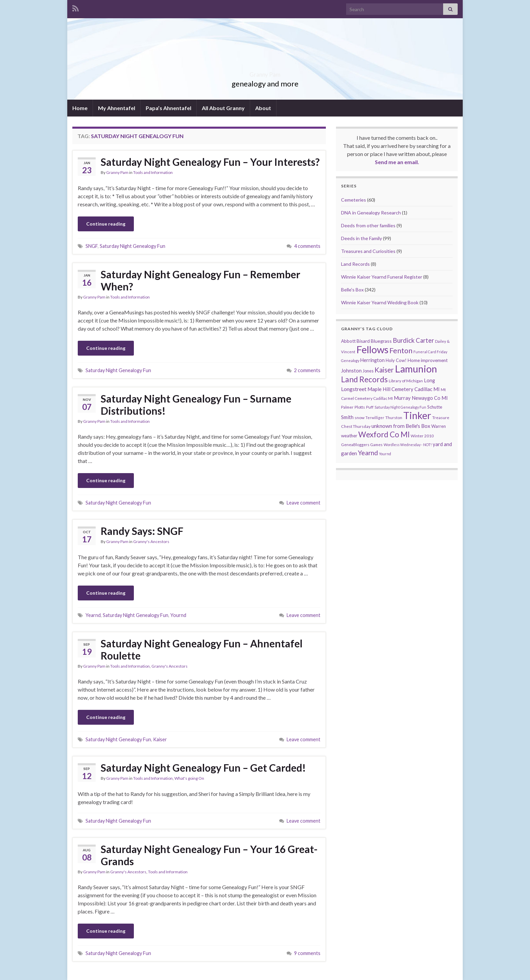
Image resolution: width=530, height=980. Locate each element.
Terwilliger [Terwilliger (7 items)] (375, 418)
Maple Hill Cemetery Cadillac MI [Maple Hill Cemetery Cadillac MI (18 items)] (404, 389)
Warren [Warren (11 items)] (439, 426)
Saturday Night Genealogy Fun (132, 246)
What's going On (189, 778)
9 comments (307, 953)
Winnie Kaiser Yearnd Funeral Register (382, 277)
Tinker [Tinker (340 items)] (417, 415)
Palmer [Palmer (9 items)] (347, 407)
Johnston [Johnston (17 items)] (351, 371)
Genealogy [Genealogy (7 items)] (350, 360)
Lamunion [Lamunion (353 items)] (416, 369)
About (263, 108)
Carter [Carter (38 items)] (425, 340)
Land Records (355, 264)
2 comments (307, 370)
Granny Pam (265, 72)
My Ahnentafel (117, 108)
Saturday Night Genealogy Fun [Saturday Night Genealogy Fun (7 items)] (400, 407)
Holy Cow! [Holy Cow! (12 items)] (396, 360)
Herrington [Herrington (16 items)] (372, 360)
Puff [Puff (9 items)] (370, 407)
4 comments (307, 246)
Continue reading (106, 224)
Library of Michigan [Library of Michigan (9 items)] (406, 381)
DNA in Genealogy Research (371, 213)
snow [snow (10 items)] (359, 418)
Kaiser (160, 739)
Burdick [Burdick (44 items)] (404, 340)
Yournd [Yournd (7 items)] (385, 454)
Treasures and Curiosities (368, 251)
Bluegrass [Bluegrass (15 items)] (381, 341)
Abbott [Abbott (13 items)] (348, 341)
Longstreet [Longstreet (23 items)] (354, 389)
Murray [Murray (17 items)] (402, 398)
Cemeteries (354, 200)
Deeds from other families (368, 225)
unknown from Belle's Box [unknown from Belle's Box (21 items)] (401, 426)
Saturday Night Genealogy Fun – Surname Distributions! (196, 405)
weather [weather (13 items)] (349, 436)
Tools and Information (153, 172)
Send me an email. (397, 162)
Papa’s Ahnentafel (168, 108)
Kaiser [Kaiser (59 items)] (384, 370)
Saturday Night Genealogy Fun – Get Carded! (203, 768)
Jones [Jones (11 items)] (368, 371)
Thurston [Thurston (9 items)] (394, 418)
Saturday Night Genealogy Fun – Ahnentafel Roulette (202, 649)
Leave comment (304, 503)
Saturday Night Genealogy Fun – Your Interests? (210, 162)
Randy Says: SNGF (142, 531)
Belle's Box (352, 290)
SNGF (92, 246)
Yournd (178, 615)
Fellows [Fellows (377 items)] (372, 349)
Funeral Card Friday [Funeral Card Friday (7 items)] (430, 352)
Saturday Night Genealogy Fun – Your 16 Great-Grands (209, 855)
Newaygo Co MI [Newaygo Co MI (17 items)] (430, 398)
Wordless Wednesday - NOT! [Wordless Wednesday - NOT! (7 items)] (408, 445)
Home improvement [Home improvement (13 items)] (428, 360)
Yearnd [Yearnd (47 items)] (368, 453)
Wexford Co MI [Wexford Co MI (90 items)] (384, 434)
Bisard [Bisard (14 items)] (363, 341)
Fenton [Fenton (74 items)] (401, 351)
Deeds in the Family (362, 238)
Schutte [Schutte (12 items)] (435, 407)
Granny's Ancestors (151, 541)
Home (80, 108)
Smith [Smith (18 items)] (347, 417)
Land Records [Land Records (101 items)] (364, 379)
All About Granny (223, 108)
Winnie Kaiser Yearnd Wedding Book (380, 302)
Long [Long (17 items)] (429, 380)
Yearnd (93, 615)
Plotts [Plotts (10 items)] (360, 407)
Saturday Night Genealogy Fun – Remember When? (200, 280)
